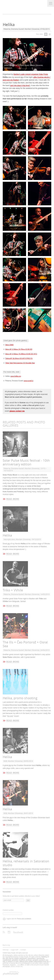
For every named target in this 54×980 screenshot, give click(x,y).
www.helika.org (16, 376)
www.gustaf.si (29, 381)
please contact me (17, 966)
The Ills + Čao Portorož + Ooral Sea (25, 644)
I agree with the (19, 919)
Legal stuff (14, 950)
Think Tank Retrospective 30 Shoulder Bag (20, 363)
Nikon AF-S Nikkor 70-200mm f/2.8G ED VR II (21, 354)
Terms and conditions (24, 919)
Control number (8, 910)
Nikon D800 (9, 345)
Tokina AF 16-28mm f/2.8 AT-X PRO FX (19, 358)
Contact (23, 950)
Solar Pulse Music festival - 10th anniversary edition (26, 462)
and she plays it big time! (20, 85)
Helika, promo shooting (20, 698)
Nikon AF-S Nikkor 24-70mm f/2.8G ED (19, 349)
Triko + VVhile (13, 590)
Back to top (6, 945)
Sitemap (6, 950)
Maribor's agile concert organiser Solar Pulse (31, 74)
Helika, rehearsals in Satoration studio (26, 863)
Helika (7, 535)
